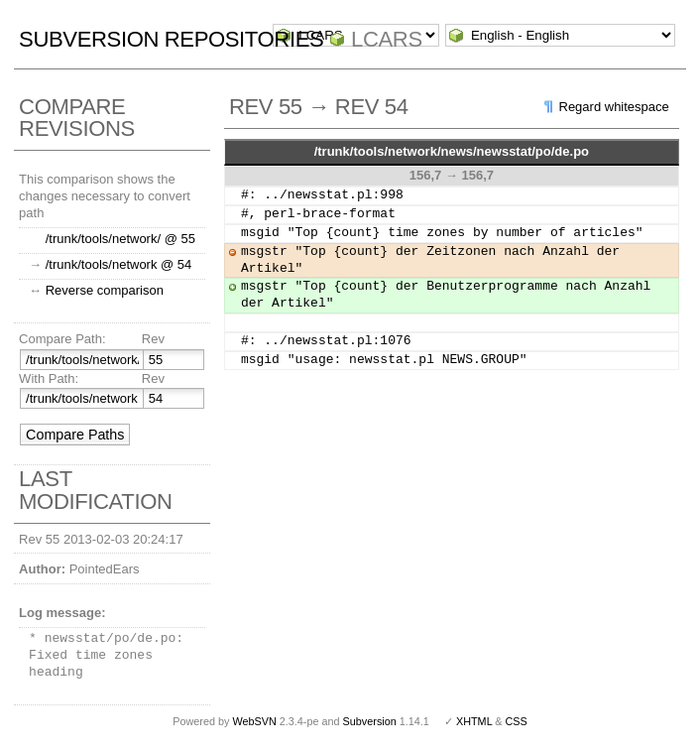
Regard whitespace (614, 107)
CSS (517, 721)
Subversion (370, 721)
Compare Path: (62, 339)
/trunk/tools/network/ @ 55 (120, 239)
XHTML (474, 721)
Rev (153, 339)
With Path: (49, 378)
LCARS (387, 39)
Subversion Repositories (171, 39)
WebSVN (254, 721)
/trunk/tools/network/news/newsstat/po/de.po (452, 151)
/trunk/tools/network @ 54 (119, 264)
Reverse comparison (105, 290)
